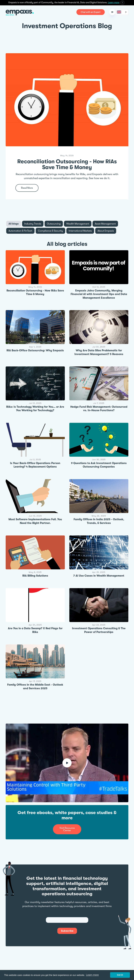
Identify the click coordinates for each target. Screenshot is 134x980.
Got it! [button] (120, 975)
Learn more (114, 3)
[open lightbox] (67, 763)
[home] (20, 12)
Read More (27, 188)
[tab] (14, 224)
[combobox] (122, 12)
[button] (112, 12)
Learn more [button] (92, 975)
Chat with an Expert (91, 12)
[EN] (122, 12)
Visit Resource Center (67, 829)
